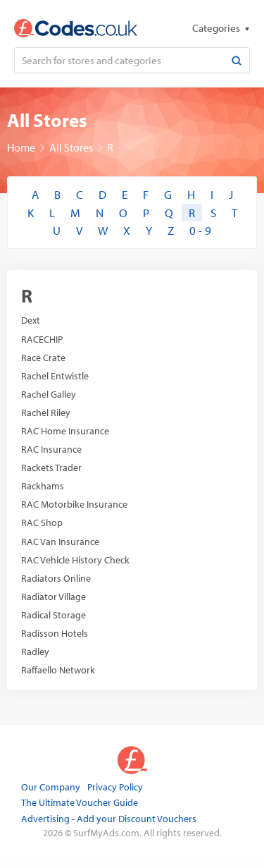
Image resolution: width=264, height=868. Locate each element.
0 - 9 (200, 230)
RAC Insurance (51, 449)
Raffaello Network (58, 670)
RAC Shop (42, 522)
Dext (31, 320)
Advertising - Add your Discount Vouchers (109, 819)
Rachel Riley (46, 412)
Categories (217, 28)
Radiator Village (54, 597)
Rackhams (43, 486)
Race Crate (43, 357)
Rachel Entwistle (55, 376)
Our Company (51, 787)
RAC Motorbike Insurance (74, 504)
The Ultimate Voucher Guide (80, 802)
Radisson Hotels (55, 633)
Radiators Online (56, 578)
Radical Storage (54, 615)
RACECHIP (42, 339)
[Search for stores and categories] (119, 60)
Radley (35, 652)
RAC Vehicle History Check (75, 560)
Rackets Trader (51, 467)
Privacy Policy (115, 787)
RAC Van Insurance (60, 542)
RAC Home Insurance (65, 431)
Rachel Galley (49, 394)
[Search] (237, 60)
